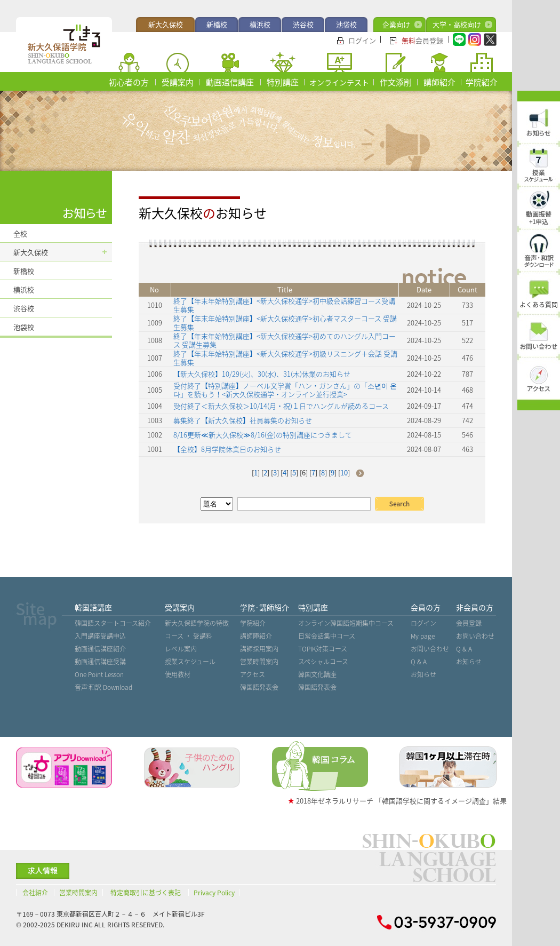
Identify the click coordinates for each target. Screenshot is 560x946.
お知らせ (423, 674)
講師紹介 (439, 82)
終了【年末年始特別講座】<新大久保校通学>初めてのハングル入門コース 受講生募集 (285, 340)
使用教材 (178, 674)
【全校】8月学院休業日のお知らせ (227, 449)
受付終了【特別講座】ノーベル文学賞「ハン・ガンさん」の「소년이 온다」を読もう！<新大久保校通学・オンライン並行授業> (285, 390)
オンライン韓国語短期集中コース (346, 623)
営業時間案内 (259, 662)
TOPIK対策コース (323, 649)
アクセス (253, 674)
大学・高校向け (457, 24)
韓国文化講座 (317, 674)
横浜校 (260, 24)
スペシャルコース (323, 662)
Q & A (419, 662)
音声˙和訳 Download (103, 687)
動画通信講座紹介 (100, 649)
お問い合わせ (430, 649)
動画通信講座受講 (100, 662)
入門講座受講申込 (100, 636)
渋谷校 (303, 24)
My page (423, 636)
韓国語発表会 (259, 687)
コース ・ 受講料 (189, 636)
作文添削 (396, 82)
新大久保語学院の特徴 (197, 623)
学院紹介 (482, 82)
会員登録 (422, 40)
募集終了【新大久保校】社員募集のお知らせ (243, 420)
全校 (20, 233)
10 (344, 472)
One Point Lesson (99, 674)
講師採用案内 (259, 649)
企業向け (396, 24)
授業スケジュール (190, 662)
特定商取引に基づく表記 (146, 893)
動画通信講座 (230, 82)
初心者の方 (129, 82)
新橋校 (217, 24)
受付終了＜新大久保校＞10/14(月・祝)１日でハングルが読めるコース (281, 406)
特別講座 (283, 82)
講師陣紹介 (256, 636)
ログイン (362, 40)
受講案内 (178, 82)
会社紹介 (35, 893)
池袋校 (346, 24)
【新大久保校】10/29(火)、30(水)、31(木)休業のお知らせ (262, 374)
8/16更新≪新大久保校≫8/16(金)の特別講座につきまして (263, 435)
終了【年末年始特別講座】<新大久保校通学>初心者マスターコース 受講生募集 (285, 323)
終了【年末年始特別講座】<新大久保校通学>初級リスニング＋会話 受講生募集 (285, 358)
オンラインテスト (339, 82)
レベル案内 (181, 649)
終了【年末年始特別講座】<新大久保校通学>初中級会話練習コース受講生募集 (284, 305)
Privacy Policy (214, 893)
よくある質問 (539, 305)
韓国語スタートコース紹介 (113, 623)
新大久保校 (166, 24)
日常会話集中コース (327, 636)
